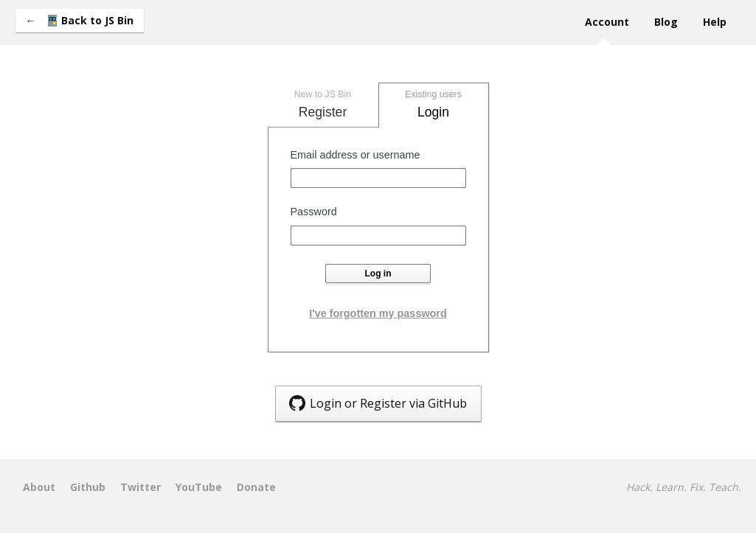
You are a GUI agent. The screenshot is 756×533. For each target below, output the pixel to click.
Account (607, 22)
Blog (666, 22)
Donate (256, 487)
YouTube (199, 487)
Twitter (141, 487)
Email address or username (356, 155)
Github (88, 487)
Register (323, 103)
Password (314, 212)
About (39, 487)
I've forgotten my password (378, 313)
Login (434, 103)
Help (715, 22)
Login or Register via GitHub (378, 403)
